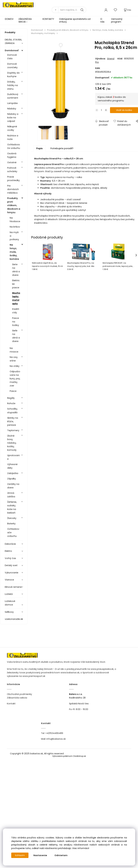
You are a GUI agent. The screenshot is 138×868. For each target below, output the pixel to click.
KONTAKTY (48, 19)
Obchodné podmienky (19, 694)
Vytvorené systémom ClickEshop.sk (69, 756)
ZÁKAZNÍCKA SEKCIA (25, 20)
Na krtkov (15, 227)
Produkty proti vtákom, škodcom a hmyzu (14, 205)
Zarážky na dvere (13, 486)
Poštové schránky (12, 170)
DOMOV (9, 19)
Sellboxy (9, 612)
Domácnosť (12, 50)
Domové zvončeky (12, 66)
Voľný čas (10, 558)
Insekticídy (16, 311)
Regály (11, 398)
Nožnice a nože (13, 137)
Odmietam (61, 855)
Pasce (13, 391)
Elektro (8, 551)
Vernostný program (117, 20)
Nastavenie (41, 855)
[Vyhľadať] (55, 10)
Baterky (11, 524)
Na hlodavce (15, 220)
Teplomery (13, 430)
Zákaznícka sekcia (17, 698)
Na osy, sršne (14, 359)
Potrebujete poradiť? (62, 150)
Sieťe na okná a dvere (16, 336)
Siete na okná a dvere (16, 270)
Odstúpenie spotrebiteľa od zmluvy (75, 20)
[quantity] (101, 110)
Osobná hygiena (12, 155)
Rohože (11, 403)
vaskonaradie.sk (14, 619)
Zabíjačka (13, 473)
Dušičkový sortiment (13, 96)
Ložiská (9, 594)
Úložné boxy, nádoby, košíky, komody (12, 443)
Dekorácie (10, 544)
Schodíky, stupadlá (12, 411)
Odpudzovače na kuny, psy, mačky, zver (15, 379)
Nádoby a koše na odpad (13, 118)
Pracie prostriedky (13, 179)
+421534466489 (54, 733)
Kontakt (11, 704)
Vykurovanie (12, 573)
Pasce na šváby (16, 322)
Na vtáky (15, 366)
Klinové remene (13, 587)
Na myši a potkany (14, 236)
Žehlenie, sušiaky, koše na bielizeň (12, 507)
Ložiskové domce (10, 603)
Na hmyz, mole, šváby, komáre (14, 252)
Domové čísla (12, 57)
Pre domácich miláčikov (13, 189)
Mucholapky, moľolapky (16, 298)
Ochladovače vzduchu (14, 146)
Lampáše (12, 103)
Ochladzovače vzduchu (13, 532)
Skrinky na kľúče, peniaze (13, 421)
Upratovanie (13, 457)
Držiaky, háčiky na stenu (13, 85)
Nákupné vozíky (12, 128)
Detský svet (11, 565)
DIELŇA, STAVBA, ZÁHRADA (13, 41)
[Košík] (127, 10)
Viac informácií (81, 848)
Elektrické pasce (16, 284)
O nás (102, 20)
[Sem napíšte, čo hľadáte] (72, 10)
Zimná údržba (11, 495)
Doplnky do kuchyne (13, 75)
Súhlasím (20, 855)
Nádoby (12, 109)
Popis (39, 150)
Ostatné (12, 162)
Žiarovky (12, 518)
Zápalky (12, 479)
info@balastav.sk (56, 739)
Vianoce (9, 580)
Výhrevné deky (12, 466)
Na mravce (14, 350)
